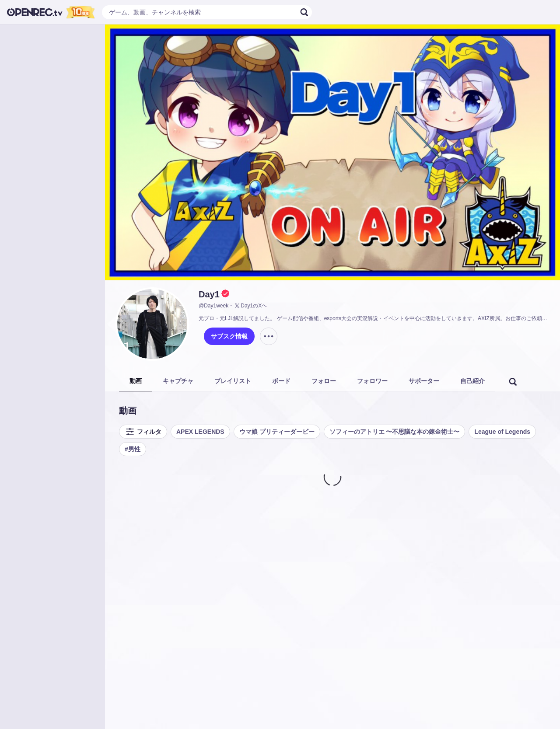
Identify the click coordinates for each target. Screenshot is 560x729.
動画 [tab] (136, 381)
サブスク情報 (229, 336)
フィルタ (143, 432)
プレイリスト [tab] (233, 381)
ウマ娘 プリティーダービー (277, 432)
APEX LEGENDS (200, 432)
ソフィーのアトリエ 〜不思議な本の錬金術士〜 (395, 432)
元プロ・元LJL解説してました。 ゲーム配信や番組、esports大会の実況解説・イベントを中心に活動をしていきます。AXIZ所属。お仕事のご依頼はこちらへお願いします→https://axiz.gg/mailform (374, 318)
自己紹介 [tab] (472, 381)
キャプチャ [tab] (178, 381)
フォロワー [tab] (372, 381)
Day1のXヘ (250, 306)
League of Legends (502, 432)
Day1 (209, 294)
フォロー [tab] (324, 381)
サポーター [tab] (424, 381)
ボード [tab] (281, 381)
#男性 (133, 449)
